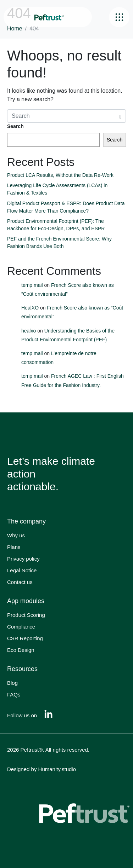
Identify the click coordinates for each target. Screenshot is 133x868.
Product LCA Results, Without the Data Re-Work (61, 175)
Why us (16, 535)
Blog (12, 683)
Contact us (20, 582)
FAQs (14, 695)
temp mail (32, 285)
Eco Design (21, 650)
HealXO (30, 308)
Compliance (21, 627)
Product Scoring (26, 615)
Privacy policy (23, 559)
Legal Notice (22, 570)
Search (15, 126)
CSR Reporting (25, 638)
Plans (14, 547)
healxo (29, 331)
